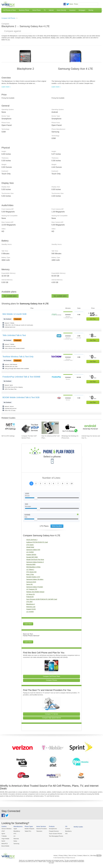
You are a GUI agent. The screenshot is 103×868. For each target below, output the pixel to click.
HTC (15, 834)
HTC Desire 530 (31, 572)
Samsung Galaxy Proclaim (35, 587)
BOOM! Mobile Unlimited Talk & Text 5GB (21, 397)
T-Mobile (4, 836)
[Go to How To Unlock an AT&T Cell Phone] (50, 428)
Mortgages (82, 10)
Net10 (3, 841)
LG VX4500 (30, 552)
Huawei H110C (31, 609)
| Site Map (93, 855)
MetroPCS (5, 843)
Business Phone (24, 10)
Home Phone (37, 10)
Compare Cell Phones (8, 18)
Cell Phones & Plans (9, 10)
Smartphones (52, 829)
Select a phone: (52, 457)
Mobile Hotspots (29, 829)
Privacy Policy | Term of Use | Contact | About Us (74, 855)
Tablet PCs (28, 831)
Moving (91, 10)
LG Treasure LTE (32, 589)
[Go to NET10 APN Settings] (10, 428)
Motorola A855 (31, 564)
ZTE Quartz (30, 545)
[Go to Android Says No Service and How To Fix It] (90, 428)
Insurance (72, 10)
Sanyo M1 (30, 584)
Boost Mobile (5, 846)
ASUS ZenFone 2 (32, 540)
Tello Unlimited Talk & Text (14, 335)
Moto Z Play (30, 574)
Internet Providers (41, 829)
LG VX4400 (30, 612)
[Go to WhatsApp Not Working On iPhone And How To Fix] (70, 428)
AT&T (3, 831)
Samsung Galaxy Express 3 (35, 562)
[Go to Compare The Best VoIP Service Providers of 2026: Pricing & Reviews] (30, 428)
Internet (51, 10)
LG (14, 836)
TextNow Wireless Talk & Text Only (18, 357)
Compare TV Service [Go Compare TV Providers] (51, 714)
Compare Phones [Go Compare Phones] (52, 680)
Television (39, 831)
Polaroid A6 (30, 597)
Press (76, 4)
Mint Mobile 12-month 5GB (14, 314)
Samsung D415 (31, 582)
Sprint (3, 834)
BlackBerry (17, 831)
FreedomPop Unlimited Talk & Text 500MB (21, 377)
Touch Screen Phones (55, 834)
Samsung (16, 843)
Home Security (61, 10)
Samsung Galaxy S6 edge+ (35, 579)
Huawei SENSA (31, 555)
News (71, 4)
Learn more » (6, 87)
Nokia (15, 841)
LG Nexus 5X (31, 594)
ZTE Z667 (29, 602)
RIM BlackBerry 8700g (33, 567)
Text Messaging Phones (55, 836)
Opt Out (99, 855)
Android (67, 829)
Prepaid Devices (53, 831)
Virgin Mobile (5, 838)
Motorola (16, 838)
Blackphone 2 (31, 604)
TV (45, 10)
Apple (15, 829)
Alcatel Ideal (30, 547)
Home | (56, 855)
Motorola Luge (31, 607)
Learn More (28, 624)
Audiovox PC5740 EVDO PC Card (37, 542)
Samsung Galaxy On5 (33, 550)
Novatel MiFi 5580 (32, 557)
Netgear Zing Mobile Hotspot (35, 592)
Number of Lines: (52, 478)
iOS (65, 834)
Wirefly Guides (77, 827)
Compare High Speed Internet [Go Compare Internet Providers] (51, 718)
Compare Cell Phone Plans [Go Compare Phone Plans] (52, 676)
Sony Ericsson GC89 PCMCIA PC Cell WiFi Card (42, 599)
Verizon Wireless (6, 829)
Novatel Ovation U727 (33, 577)
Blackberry (67, 831)
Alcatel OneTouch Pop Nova (35, 560)
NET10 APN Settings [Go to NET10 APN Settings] (8, 436)
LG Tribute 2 (30, 569)
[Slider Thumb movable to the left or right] (36, 499)
